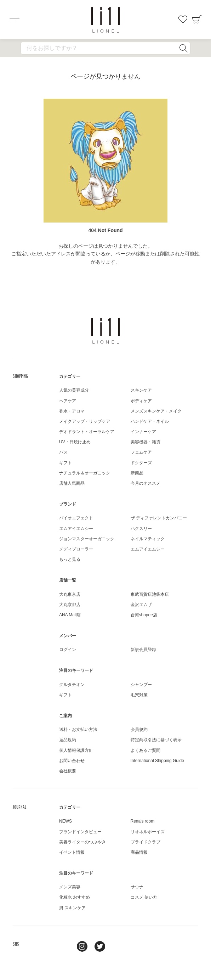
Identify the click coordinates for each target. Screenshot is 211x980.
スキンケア (141, 390)
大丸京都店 (70, 605)
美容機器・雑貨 (146, 442)
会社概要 (68, 771)
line (64, 946)
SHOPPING (20, 376)
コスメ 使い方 (144, 897)
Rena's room (143, 821)
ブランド (68, 504)
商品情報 (139, 852)
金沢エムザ (141, 605)
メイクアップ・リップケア (85, 421)
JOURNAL (19, 807)
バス (63, 452)
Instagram (82, 946)
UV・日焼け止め (75, 442)
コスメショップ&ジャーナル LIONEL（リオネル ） (105, 20)
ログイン (68, 650)
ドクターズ (141, 463)
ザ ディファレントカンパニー (159, 518)
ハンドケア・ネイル (150, 421)
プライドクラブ (146, 842)
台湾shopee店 (144, 615)
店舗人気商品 (72, 483)
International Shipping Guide (157, 761)
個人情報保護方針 (76, 750)
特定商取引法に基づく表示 (156, 740)
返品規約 (68, 740)
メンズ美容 (70, 887)
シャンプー (141, 685)
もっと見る (70, 559)
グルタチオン (72, 685)
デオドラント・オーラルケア (87, 432)
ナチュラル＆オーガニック (85, 473)
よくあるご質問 (146, 750)
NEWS (65, 821)
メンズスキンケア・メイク (156, 411)
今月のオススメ (146, 483)
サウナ (137, 887)
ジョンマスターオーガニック (87, 539)
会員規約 (139, 730)
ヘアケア (68, 401)
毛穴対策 (139, 695)
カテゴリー (70, 376)
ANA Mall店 (70, 615)
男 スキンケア (72, 908)
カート (197, 19)
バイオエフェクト (76, 518)
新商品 (137, 473)
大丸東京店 (70, 594)
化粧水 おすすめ (75, 897)
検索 (183, 48)
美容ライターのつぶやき (82, 842)
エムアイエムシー (76, 529)
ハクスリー (141, 529)
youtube (118, 946)
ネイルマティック (148, 539)
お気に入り (183, 19)
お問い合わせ (72, 761)
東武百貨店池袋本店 (150, 594)
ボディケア (141, 401)
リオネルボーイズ (148, 832)
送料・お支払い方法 (78, 730)
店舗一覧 (68, 580)
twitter (100, 946)
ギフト (65, 463)
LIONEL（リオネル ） (105, 331)
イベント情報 (72, 852)
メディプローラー (76, 549)
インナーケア (143, 432)
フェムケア (141, 452)
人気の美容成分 (74, 390)
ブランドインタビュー (80, 832)
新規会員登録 (143, 650)
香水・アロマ (72, 411)
